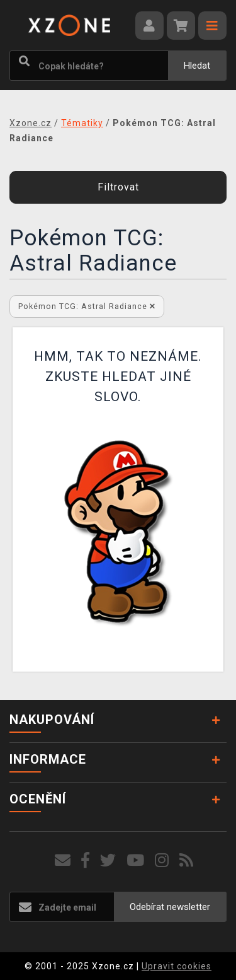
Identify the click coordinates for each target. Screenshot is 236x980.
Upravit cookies (177, 966)
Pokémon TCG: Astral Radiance (87, 306)
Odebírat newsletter (170, 907)
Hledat (197, 66)
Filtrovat (118, 187)
